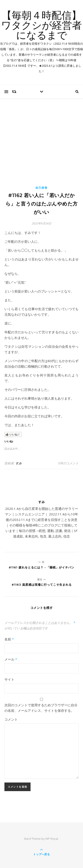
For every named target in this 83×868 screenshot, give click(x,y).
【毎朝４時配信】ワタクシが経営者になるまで (41, 26)
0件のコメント (68, 463)
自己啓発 (41, 188)
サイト (9, 679)
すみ (19, 463)
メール (11, 659)
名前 (9, 639)
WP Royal (52, 839)
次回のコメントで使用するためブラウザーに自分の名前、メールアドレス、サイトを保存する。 (41, 708)
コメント (11, 719)
